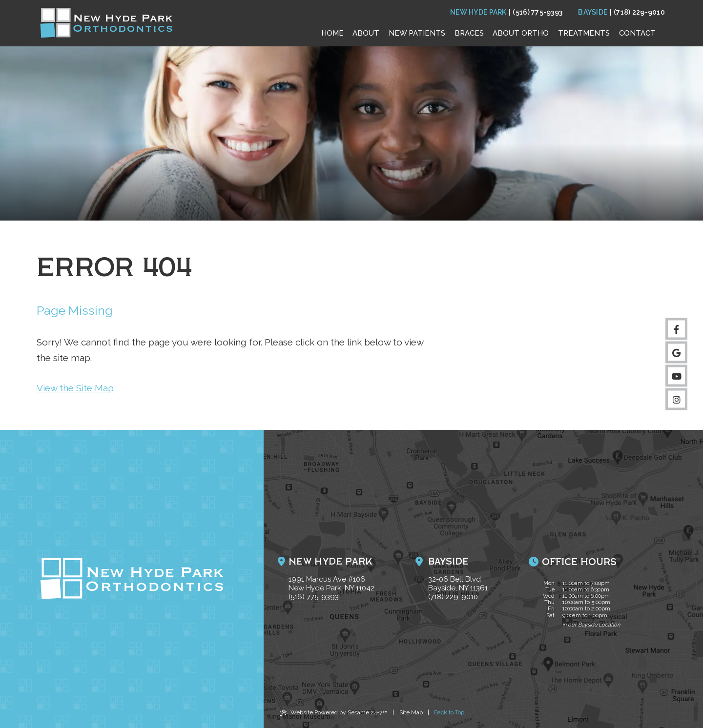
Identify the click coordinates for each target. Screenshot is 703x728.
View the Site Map (75, 388)
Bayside (593, 12)
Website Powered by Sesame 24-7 (334, 714)
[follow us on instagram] (676, 399)
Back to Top (449, 712)
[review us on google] (676, 353)
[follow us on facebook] (676, 329)
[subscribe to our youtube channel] (676, 376)
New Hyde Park (478, 12)
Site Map (411, 712)
